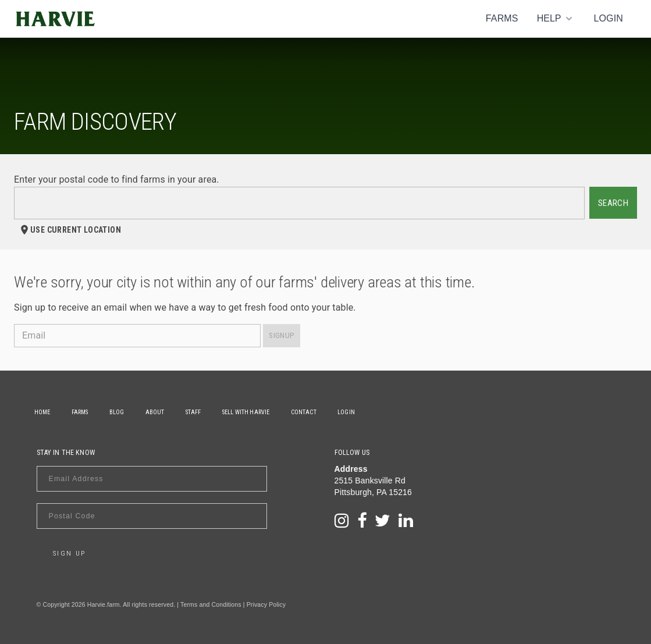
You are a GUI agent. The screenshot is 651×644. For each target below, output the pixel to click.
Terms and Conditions (211, 604)
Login (608, 18)
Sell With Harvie (270, 412)
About (171, 412)
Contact (333, 412)
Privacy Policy (266, 604)
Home (45, 412)
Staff (213, 412)
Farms (502, 18)
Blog (128, 412)
